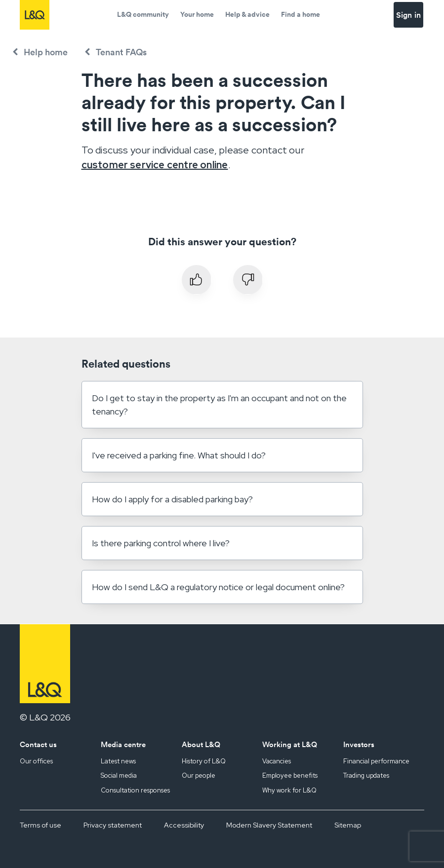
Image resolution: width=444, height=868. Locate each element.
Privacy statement (113, 825)
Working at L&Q (290, 744)
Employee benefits (290, 775)
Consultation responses (135, 790)
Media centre (123, 744)
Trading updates (366, 775)
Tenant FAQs (121, 52)
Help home (46, 52)
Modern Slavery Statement (269, 825)
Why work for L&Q (289, 790)
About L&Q (201, 744)
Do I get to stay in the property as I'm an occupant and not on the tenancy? (219, 405)
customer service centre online (155, 165)
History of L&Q (204, 761)
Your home (197, 14)
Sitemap (348, 825)
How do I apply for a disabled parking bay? (172, 499)
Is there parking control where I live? (161, 543)
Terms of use (40, 825)
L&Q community (143, 14)
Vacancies (277, 761)
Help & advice (247, 14)
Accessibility (184, 825)
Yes (197, 280)
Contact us (38, 744)
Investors (359, 744)
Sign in (408, 15)
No (248, 280)
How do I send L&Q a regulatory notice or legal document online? (218, 587)
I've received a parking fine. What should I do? (179, 455)
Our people (199, 775)
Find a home (301, 14)
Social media (119, 775)
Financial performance (376, 761)
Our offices (36, 761)
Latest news (118, 761)
